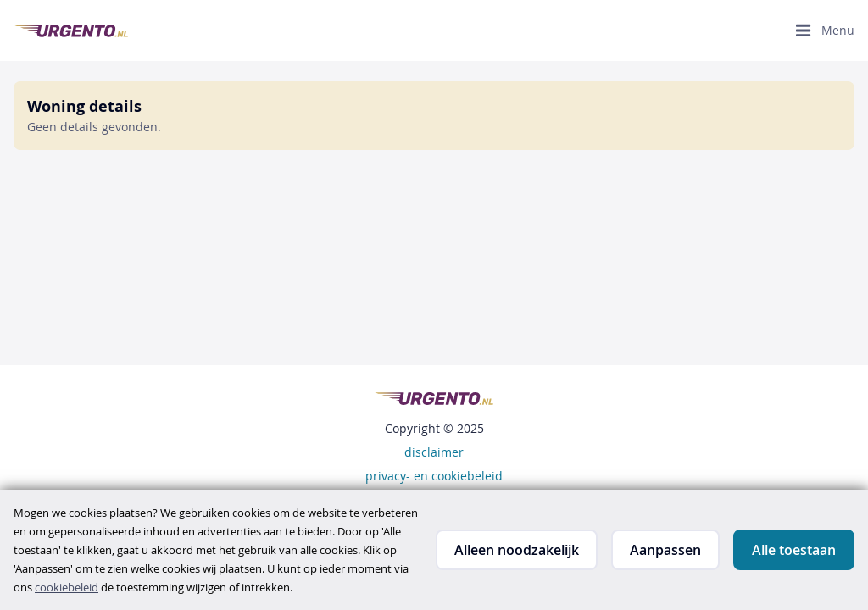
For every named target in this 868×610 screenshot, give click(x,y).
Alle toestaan (794, 550)
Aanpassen (665, 550)
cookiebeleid (67, 587)
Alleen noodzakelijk (517, 550)
